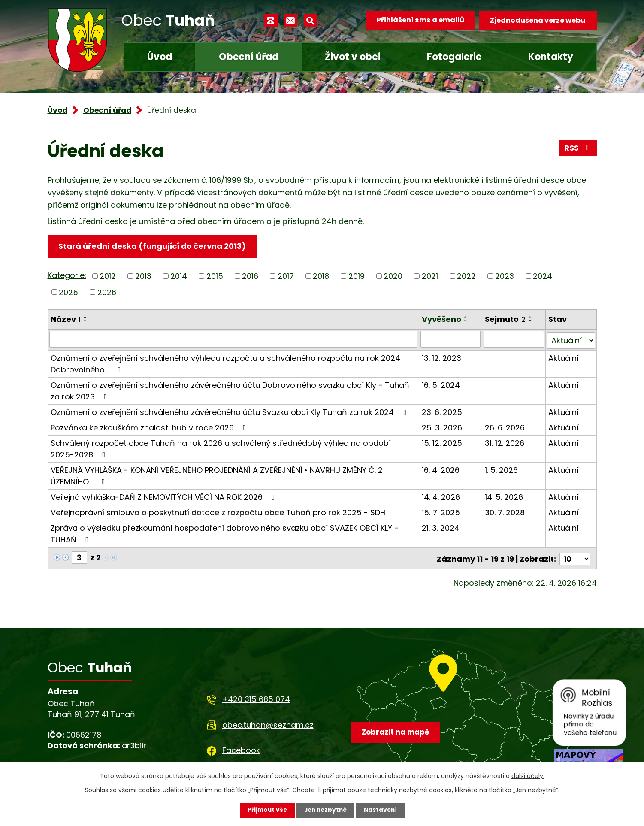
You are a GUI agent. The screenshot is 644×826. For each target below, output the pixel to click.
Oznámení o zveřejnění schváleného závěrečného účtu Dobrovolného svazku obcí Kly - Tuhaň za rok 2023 (230, 390)
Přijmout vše (265, 810)
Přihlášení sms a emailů (419, 20)
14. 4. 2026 (441, 496)
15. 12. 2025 (442, 442)
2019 (357, 277)
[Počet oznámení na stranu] (575, 556)
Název (66, 319)
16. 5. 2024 (441, 384)
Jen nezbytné (325, 810)
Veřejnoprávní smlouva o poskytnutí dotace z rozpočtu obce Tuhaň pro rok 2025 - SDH (218, 511)
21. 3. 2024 (441, 527)
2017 (286, 277)
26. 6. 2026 (505, 426)
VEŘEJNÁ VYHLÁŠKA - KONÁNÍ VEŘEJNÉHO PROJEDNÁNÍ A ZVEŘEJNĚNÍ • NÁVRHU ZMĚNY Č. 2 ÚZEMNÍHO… (217, 475)
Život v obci (353, 57)
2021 (430, 277)
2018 (321, 277)
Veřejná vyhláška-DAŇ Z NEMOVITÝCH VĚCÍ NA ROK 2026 (165, 496)
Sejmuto (506, 319)
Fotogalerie (454, 57)
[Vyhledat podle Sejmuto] (514, 339)
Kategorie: (67, 276)
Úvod (160, 57)
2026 (107, 292)
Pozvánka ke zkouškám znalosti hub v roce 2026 (150, 426)
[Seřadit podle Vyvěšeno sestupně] (466, 321)
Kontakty (551, 57)
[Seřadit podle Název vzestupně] (85, 318)
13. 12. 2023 (442, 357)
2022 (466, 277)
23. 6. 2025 (442, 411)
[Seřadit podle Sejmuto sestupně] (531, 321)
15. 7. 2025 (441, 511)
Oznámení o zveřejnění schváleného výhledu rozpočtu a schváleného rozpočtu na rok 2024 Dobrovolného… (225, 363)
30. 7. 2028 (505, 511)
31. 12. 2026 (505, 442)
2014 (179, 277)
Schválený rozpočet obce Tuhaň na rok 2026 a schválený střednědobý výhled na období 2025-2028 (234, 448)
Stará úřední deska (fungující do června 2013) (153, 247)
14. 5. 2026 (504, 496)
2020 (393, 277)
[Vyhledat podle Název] (234, 339)
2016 (250, 277)
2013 (143, 277)
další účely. (528, 776)
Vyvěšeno (442, 319)
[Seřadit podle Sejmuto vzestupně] (531, 318)
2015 (215, 277)
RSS (578, 149)
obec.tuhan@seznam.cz (268, 722)
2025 (68, 292)
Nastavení (382, 810)
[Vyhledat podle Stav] (571, 339)
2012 (108, 277)
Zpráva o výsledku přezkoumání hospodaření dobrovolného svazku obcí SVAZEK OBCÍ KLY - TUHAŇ (225, 533)
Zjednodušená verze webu (538, 20)
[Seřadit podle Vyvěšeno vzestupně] (466, 318)
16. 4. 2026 (441, 469)
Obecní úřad (249, 57)
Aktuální (564, 357)
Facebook (241, 748)
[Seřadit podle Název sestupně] (85, 321)
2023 (505, 277)
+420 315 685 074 (256, 697)
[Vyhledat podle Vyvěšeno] (451, 339)
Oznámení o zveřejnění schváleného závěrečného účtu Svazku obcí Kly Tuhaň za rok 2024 (230, 411)
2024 (543, 277)
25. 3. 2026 (442, 426)
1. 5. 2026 (502, 469)
